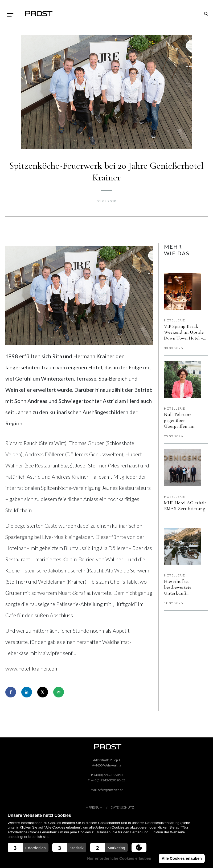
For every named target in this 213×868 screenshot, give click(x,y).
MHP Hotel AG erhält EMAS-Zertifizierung (185, 506)
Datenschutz (122, 807)
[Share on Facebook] (11, 692)
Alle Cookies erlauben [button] (182, 858)
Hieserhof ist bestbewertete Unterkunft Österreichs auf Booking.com (181, 587)
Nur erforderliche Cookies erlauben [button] (120, 858)
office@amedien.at (110, 790)
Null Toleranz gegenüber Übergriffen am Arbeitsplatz (179, 420)
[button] (28, 847)
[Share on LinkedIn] (27, 692)
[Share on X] (43, 692)
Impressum (94, 807)
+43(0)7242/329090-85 (108, 780)
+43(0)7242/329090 (108, 775)
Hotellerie (175, 320)
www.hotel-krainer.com (32, 668)
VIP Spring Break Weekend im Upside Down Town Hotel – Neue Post (184, 332)
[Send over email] (59, 692)
